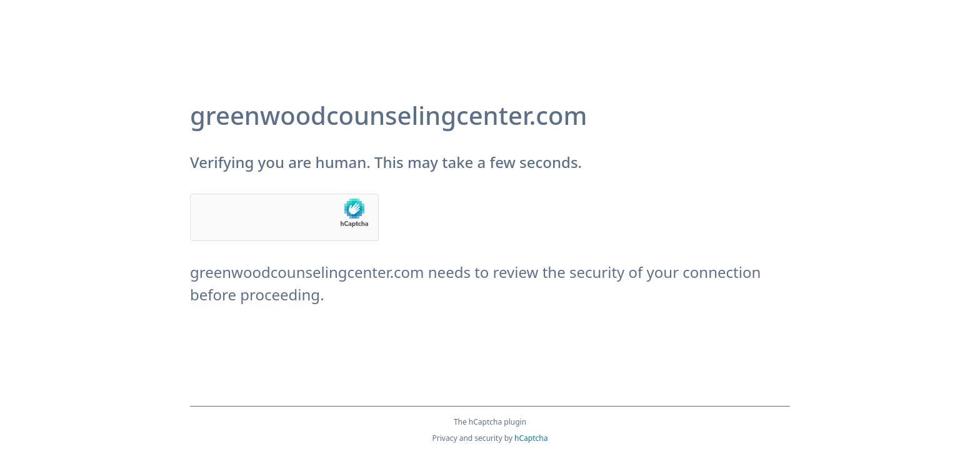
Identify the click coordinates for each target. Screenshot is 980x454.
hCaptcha (531, 438)
